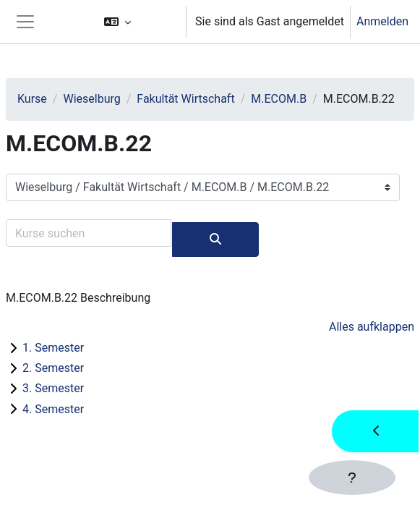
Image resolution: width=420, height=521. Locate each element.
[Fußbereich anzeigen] (352, 478)
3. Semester (53, 388)
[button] (138, 22)
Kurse (32, 99)
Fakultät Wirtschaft (185, 99)
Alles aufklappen (372, 327)
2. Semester (53, 368)
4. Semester (53, 409)
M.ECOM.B (279, 99)
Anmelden (382, 21)
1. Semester (53, 348)
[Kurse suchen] (89, 233)
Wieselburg (91, 99)
